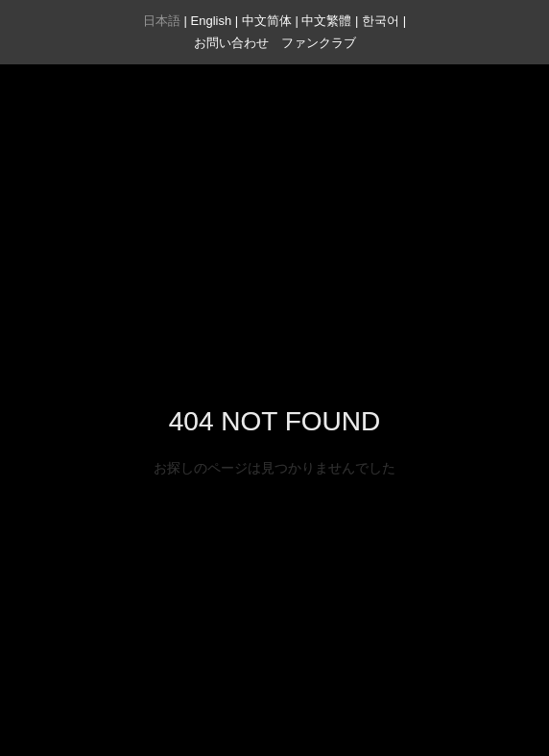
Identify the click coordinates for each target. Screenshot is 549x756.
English (212, 21)
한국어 (381, 21)
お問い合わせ (231, 43)
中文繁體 (326, 21)
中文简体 (267, 21)
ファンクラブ (319, 43)
